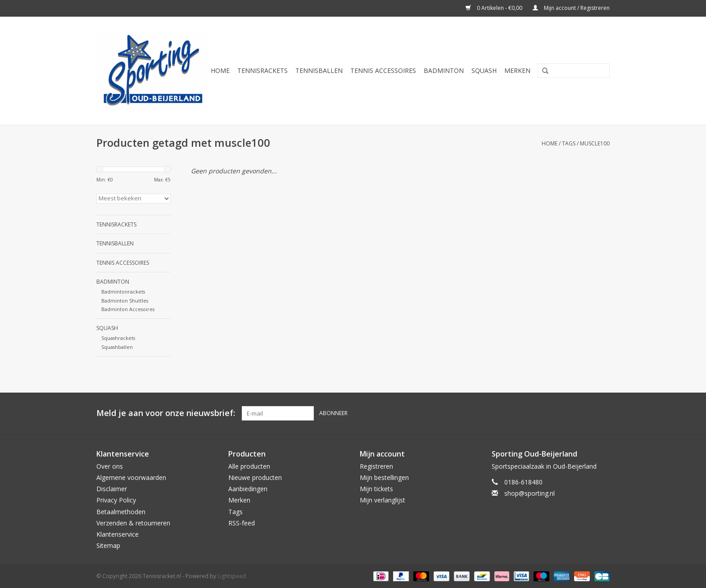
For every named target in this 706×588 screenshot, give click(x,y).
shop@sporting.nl (529, 493)
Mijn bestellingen (384, 477)
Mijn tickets (376, 489)
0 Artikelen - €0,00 (495, 8)
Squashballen (117, 347)
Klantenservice (118, 534)
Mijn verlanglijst (382, 500)
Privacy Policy (116, 500)
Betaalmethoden (121, 512)
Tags (569, 143)
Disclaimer (112, 489)
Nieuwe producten (255, 477)
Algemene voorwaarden (131, 477)
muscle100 (595, 143)
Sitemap (108, 545)
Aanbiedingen (248, 489)
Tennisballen (319, 70)
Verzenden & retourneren (133, 523)
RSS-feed (242, 523)
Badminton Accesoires (128, 309)
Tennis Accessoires (383, 70)
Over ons (110, 466)
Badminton (444, 70)
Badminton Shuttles (125, 301)
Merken (517, 70)
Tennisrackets (262, 70)
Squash (484, 70)
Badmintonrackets (123, 292)
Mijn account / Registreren (571, 8)
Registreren (376, 466)
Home (220, 70)
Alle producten (249, 466)
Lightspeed (232, 576)
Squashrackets (118, 338)
